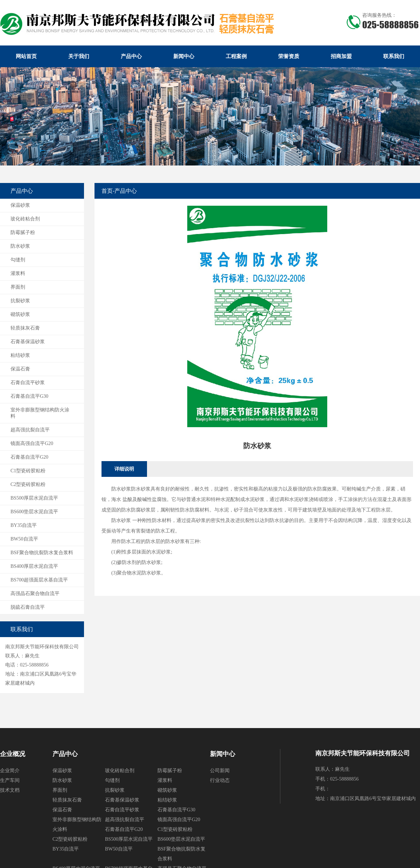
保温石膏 (20, 369)
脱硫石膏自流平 (28, 607)
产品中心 (131, 56)
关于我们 (79, 56)
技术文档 (10, 790)
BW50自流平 (24, 539)
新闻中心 (184, 56)
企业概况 (13, 754)
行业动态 (220, 780)
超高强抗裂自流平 (30, 430)
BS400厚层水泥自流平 (34, 566)
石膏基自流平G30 (29, 396)
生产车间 (10, 780)
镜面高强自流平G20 (32, 443)
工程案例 (236, 56)
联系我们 (394, 56)
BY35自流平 (24, 525)
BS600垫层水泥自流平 (34, 512)
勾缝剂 (18, 260)
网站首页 (26, 56)
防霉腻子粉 (23, 232)
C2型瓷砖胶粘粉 (28, 484)
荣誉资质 (289, 56)
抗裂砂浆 (20, 301)
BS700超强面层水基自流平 (39, 580)
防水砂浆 (20, 246)
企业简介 (10, 771)
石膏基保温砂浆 (28, 342)
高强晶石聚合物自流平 (35, 594)
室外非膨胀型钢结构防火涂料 (40, 413)
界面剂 (18, 287)
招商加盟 (341, 56)
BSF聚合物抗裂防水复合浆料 (42, 553)
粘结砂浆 (20, 355)
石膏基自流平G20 (29, 457)
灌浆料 (18, 273)
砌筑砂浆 (20, 314)
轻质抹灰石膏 (25, 328)
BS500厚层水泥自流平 (34, 498)
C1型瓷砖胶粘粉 (28, 471)
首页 (107, 191)
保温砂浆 (20, 205)
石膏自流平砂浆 (28, 383)
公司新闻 (220, 771)
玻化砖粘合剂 (25, 219)
